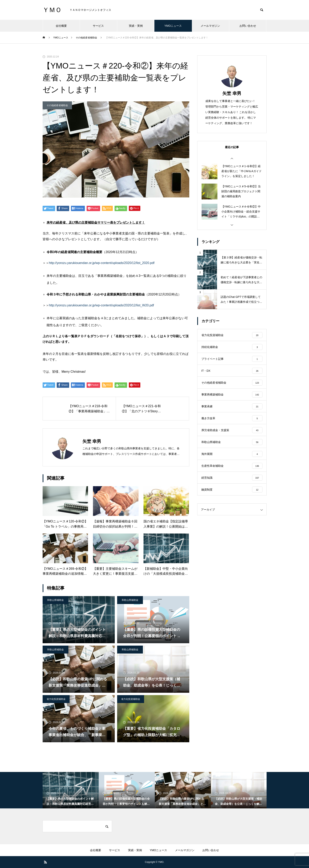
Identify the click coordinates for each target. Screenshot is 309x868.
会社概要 (61, 26)
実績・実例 (136, 26)
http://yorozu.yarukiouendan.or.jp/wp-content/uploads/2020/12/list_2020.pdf (102, 263)
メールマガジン (210, 26)
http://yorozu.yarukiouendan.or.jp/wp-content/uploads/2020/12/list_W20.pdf (101, 305)
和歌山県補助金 (55, 600)
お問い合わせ (248, 26)
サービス (98, 26)
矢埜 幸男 (232, 93)
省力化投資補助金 (56, 699)
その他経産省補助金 (57, 105)
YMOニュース (173, 26)
